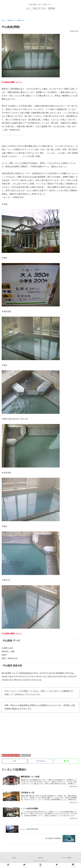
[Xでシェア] (15, 761)
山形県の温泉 (26, 755)
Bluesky (40, 858)
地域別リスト (11, 20)
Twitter (14, 858)
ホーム (4, 20)
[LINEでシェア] (66, 761)
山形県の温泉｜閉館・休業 (11, 755)
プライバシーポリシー (40, 861)
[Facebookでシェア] (40, 761)
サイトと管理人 (67, 858)
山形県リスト (21, 20)
